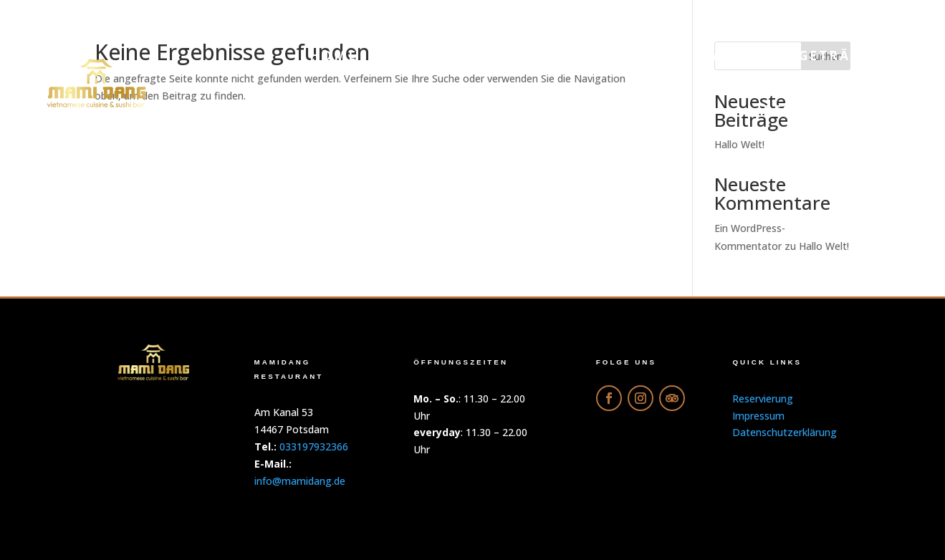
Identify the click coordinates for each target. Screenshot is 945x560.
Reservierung (823, 110)
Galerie (735, 55)
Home (334, 55)
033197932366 (314, 446)
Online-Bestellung (586, 55)
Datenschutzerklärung (785, 432)
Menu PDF (429, 55)
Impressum (758, 416)
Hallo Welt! (824, 246)
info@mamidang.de (300, 481)
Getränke (841, 55)
